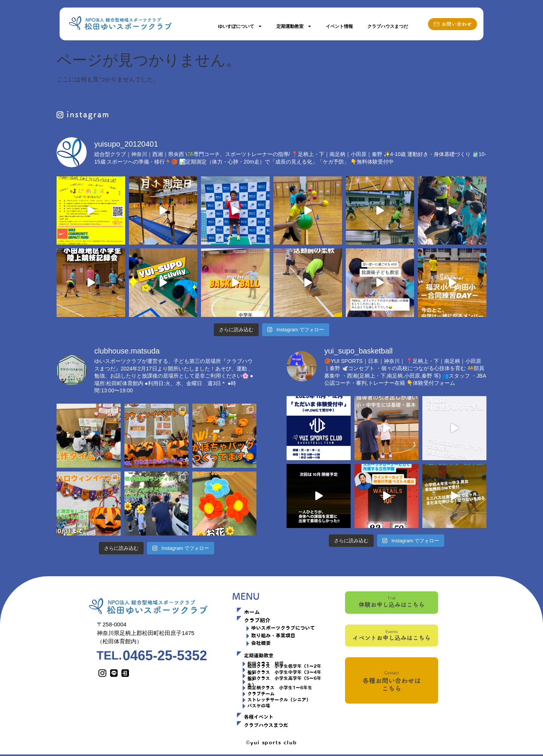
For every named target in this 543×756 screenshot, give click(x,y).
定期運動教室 (294, 26)
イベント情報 (339, 26)
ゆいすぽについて (240, 26)
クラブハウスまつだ (388, 26)
